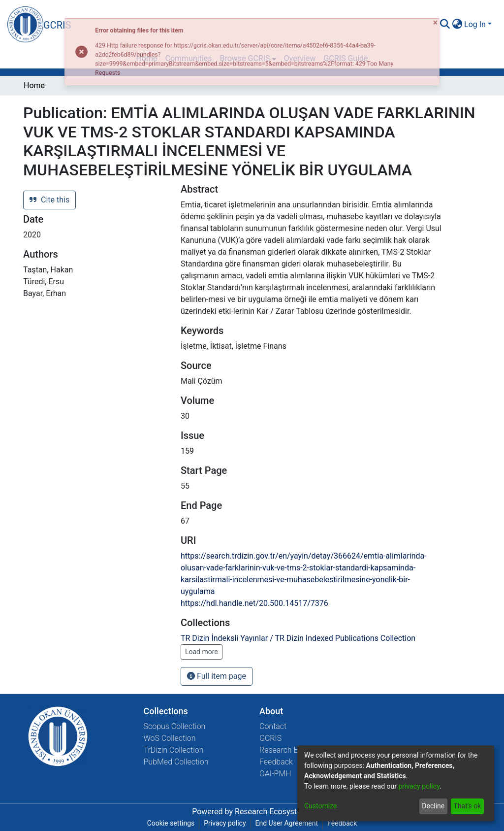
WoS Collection (170, 738)
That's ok (467, 806)
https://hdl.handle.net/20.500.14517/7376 (254, 603)
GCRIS (270, 738)
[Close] (492, 14)
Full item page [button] (217, 676)
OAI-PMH (275, 774)
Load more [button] (202, 652)
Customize (320, 806)
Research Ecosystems (273, 812)
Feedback (276, 762)
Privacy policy (225, 823)
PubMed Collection (176, 762)
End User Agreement (287, 823)
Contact (273, 726)
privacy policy (419, 786)
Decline (433, 806)
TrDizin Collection (174, 750)
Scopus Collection (175, 726)
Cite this (49, 200)
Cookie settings (171, 823)
